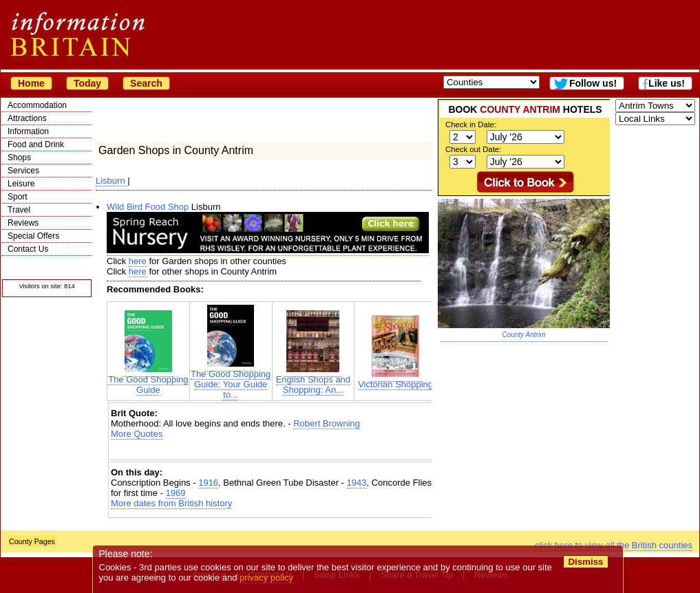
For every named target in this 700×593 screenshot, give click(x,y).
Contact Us (28, 249)
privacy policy (266, 578)
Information (28, 131)
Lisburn (112, 181)
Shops (19, 158)
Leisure (21, 184)
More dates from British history (171, 503)
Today (87, 83)
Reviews (23, 223)
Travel (19, 210)
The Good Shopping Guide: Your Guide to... (231, 380)
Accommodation (37, 105)
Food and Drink (36, 144)
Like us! (667, 83)
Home (31, 83)
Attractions (27, 118)
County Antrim (524, 335)
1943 (357, 483)
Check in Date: (471, 125)
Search (146, 83)
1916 (208, 483)
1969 (175, 493)
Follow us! (593, 83)
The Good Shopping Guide (148, 380)
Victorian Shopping (395, 380)
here (138, 261)
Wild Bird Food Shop (148, 207)
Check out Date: (473, 149)
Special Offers (33, 236)
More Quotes (137, 434)
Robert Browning (327, 423)
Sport (18, 197)
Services (23, 171)
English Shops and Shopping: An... (313, 380)
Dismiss (585, 562)
